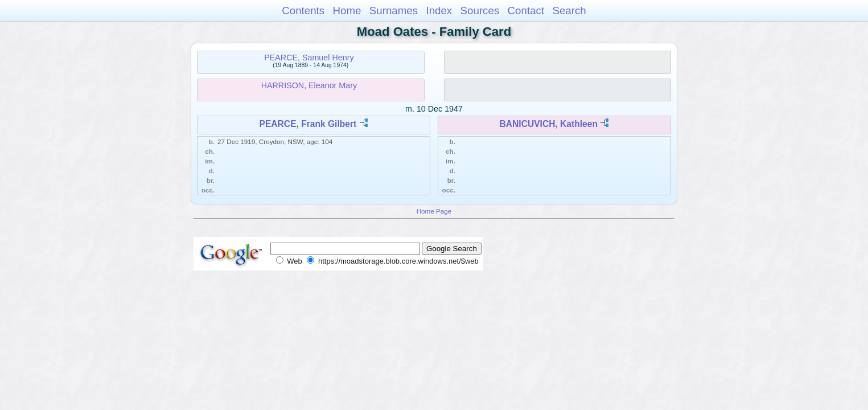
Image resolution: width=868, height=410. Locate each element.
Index (439, 11)
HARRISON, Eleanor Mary (309, 85)
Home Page (434, 211)
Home (347, 11)
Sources (480, 11)
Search (569, 11)
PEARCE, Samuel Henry (309, 58)
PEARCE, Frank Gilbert (308, 124)
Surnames (394, 11)
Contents (303, 11)
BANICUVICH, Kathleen (549, 124)
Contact (526, 11)
